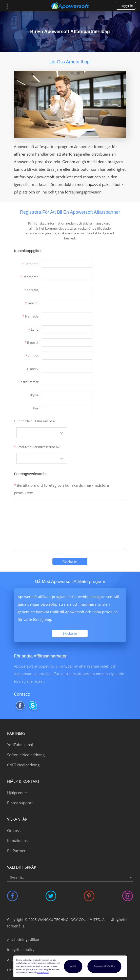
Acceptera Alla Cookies (104, 966)
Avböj (73, 966)
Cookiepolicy (43, 972)
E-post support (20, 803)
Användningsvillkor (23, 939)
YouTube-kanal (20, 745)
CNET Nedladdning (23, 765)
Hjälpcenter (17, 793)
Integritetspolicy (21, 950)
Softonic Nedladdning (26, 755)
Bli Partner (16, 851)
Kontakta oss (18, 841)
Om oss (14, 830)
